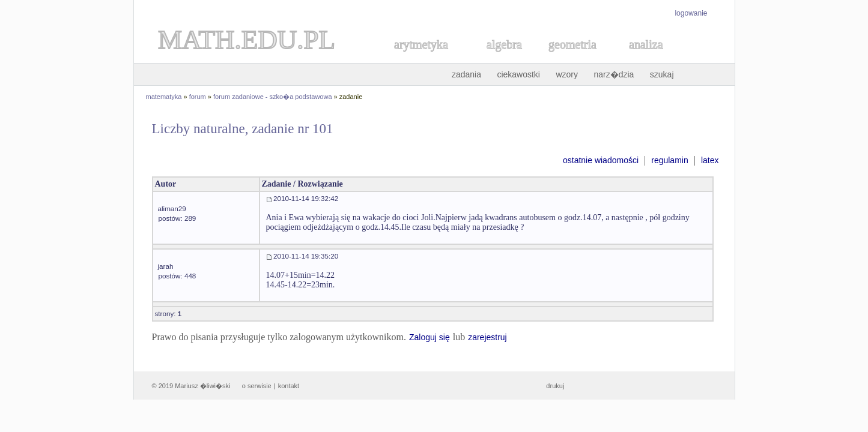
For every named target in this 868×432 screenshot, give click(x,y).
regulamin (669, 160)
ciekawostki (518, 74)
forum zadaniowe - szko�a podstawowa (272, 97)
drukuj (555, 386)
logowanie (691, 13)
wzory (567, 74)
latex (710, 160)
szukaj (662, 74)
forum (198, 97)
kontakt (289, 386)
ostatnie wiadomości (601, 160)
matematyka (164, 97)
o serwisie (257, 386)
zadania (466, 74)
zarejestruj (487, 337)
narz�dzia (614, 74)
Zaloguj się (429, 337)
